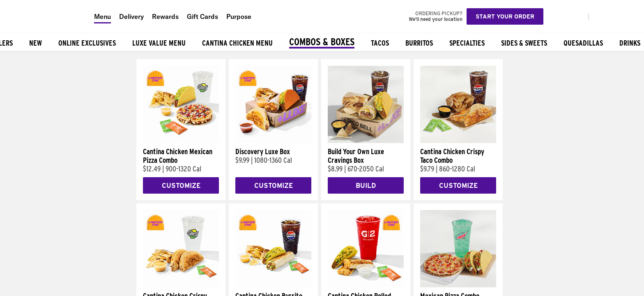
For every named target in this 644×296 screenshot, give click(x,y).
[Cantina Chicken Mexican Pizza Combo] (181, 141)
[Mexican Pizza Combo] (458, 285)
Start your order (505, 16)
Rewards (165, 16)
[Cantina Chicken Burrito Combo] (273, 285)
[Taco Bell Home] (45, 16)
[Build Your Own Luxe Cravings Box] (366, 141)
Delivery (131, 16)
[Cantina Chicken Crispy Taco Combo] (458, 141)
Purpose (239, 16)
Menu (102, 16)
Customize (181, 186)
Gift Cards (202, 16)
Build (366, 186)
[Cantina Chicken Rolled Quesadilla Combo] (366, 285)
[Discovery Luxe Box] (273, 141)
